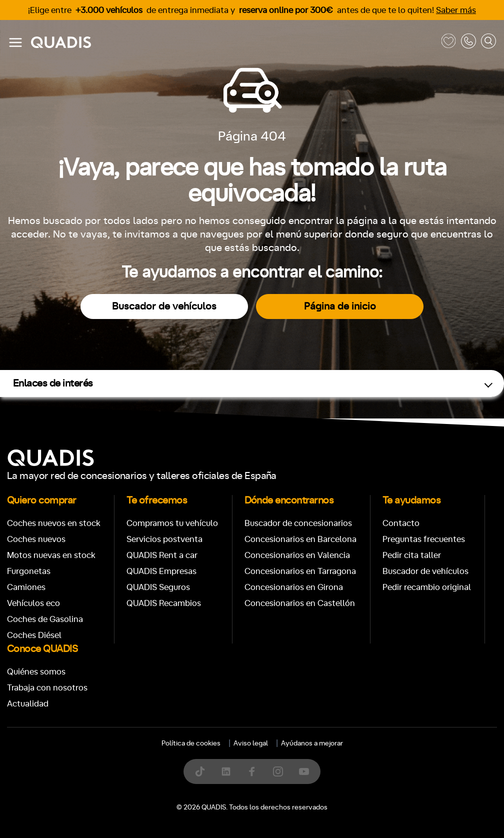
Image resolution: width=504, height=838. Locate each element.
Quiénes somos (36, 672)
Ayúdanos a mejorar (312, 743)
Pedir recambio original (427, 587)
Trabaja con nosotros (47, 688)
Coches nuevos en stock (54, 523)
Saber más (456, 10)
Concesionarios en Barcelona (300, 539)
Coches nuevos (36, 539)
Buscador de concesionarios (298, 523)
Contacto (401, 523)
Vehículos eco (33, 603)
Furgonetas (29, 571)
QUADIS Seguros (158, 587)
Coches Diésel (34, 635)
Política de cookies (191, 743)
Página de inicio (340, 306)
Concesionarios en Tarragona (300, 571)
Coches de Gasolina (45, 619)
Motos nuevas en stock (51, 555)
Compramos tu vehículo (172, 523)
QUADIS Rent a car (162, 555)
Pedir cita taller (412, 555)
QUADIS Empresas (161, 571)
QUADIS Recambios (164, 603)
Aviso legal (251, 743)
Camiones (26, 587)
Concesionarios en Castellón (300, 603)
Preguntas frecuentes (424, 539)
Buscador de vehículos (164, 306)
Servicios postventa (164, 539)
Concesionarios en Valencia (297, 555)
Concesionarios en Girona (294, 587)
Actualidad (28, 704)
